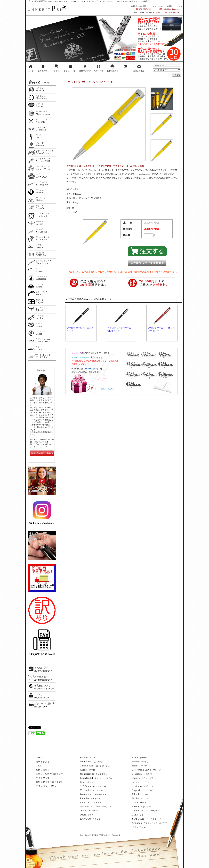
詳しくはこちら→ (109, 389)
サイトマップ (43, 778)
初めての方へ (43, 71)
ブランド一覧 (70, 71)
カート (125, 71)
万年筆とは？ (41, 677)
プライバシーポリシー (47, 786)
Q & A (57, 71)
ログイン (39, 695)
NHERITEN (46, 10)
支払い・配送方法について (50, 774)
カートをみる (43, 762)
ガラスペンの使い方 (45, 704)
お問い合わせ (139, 71)
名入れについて (42, 686)
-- (89, 758)
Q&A (39, 766)
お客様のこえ (113, 71)
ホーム (31, 71)
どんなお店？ (41, 668)
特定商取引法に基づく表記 (50, 782)
